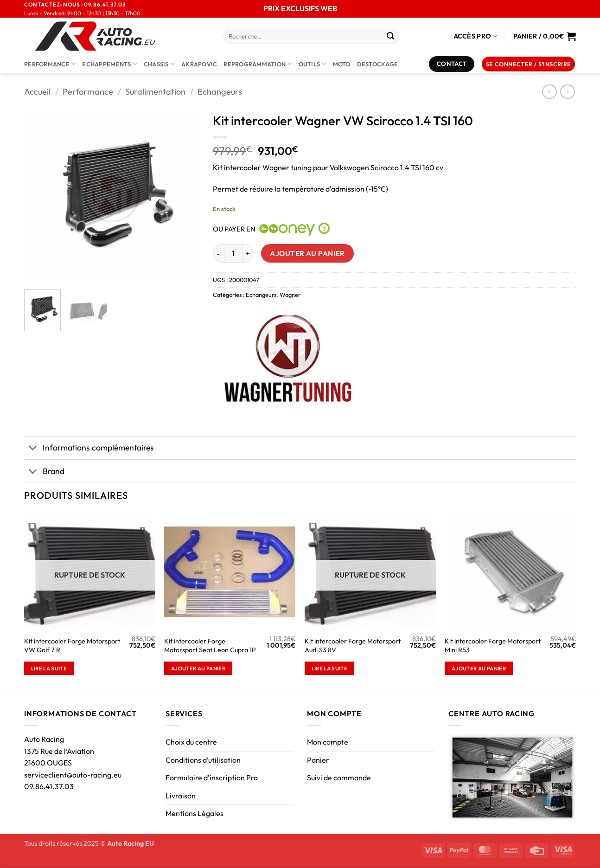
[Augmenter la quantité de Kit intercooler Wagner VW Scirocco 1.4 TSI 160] (248, 253)
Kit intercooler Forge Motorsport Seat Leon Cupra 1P (210, 646)
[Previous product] (567, 92)
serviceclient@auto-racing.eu (73, 775)
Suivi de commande (339, 778)
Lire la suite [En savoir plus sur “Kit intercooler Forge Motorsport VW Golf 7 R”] (49, 668)
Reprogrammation (258, 64)
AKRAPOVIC (199, 64)
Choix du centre (191, 742)
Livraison (181, 796)
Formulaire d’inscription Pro (212, 778)
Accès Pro (476, 36)
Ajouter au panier (307, 253)
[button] (529, 64)
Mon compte (328, 742)
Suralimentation (155, 92)
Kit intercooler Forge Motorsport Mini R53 (493, 646)
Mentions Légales (195, 813)
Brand (44, 472)
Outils (313, 64)
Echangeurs (220, 92)
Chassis (159, 64)
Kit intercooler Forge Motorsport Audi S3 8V (353, 646)
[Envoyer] (390, 37)
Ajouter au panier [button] (198, 668)
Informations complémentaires (89, 449)
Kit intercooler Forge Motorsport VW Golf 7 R (72, 646)
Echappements (110, 64)
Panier (318, 760)
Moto (342, 64)
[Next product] (549, 92)
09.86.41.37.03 (49, 786)
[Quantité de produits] (233, 253)
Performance (50, 64)
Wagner (290, 295)
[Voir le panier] (545, 36)
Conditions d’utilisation (203, 760)
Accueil (37, 92)
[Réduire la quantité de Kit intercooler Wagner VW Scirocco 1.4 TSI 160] (218, 253)
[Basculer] (33, 449)
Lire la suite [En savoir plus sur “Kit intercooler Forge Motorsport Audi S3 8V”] (330, 668)
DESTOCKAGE (378, 64)
